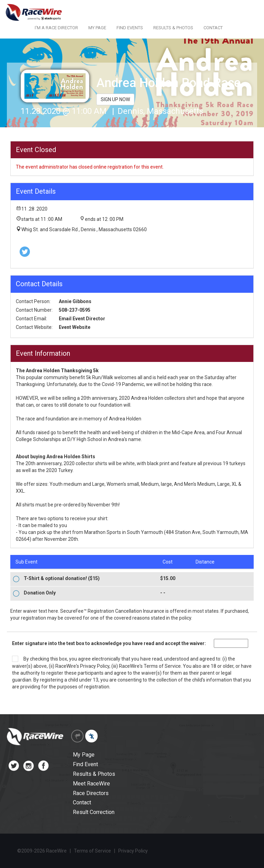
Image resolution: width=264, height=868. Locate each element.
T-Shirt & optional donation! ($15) (62, 578)
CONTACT (213, 28)
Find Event (85, 764)
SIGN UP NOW (115, 99)
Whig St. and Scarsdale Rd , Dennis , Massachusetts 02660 (84, 229)
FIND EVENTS (130, 28)
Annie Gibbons (75, 301)
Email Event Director (82, 319)
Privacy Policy (95, 666)
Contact (82, 802)
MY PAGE (97, 28)
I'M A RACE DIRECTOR (56, 28)
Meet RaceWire (91, 784)
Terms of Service (162, 666)
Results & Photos (94, 774)
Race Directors (91, 793)
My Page (84, 755)
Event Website (75, 327)
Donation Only (40, 593)
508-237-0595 (75, 310)
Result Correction (94, 812)
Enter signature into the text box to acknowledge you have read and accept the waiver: (109, 643)
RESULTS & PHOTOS (173, 28)
